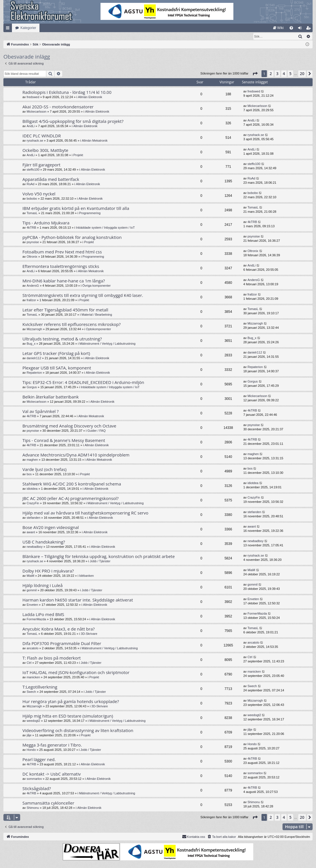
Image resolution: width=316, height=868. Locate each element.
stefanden (34, 518)
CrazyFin (33, 503)
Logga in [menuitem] (301, 29)
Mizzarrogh (34, 329)
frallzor (31, 300)
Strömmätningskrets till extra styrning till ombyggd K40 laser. (83, 295)
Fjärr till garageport (41, 165)
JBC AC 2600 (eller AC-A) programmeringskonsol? (71, 499)
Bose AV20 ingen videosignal (51, 528)
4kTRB (32, 228)
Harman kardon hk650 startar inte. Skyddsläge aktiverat (78, 600)
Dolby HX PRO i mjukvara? (48, 571)
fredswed (33, 97)
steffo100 (33, 170)
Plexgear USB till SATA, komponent (57, 368)
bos (29, 474)
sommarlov (34, 779)
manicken (33, 677)
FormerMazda (36, 619)
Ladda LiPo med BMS (43, 615)
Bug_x (31, 344)
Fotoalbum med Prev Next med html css (62, 252)
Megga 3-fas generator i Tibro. (52, 745)
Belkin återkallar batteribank (51, 397)
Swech (31, 692)
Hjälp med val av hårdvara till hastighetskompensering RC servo (85, 513)
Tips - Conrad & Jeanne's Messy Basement (64, 441)
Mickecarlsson (37, 112)
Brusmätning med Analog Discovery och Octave (69, 426)
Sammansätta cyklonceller (48, 803)
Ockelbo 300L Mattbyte (45, 150)
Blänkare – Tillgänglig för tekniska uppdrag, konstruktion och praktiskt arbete (99, 557)
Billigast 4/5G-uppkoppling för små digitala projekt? (73, 121)
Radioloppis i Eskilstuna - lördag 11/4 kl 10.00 (67, 92)
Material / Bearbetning (97, 315)
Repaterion (34, 373)
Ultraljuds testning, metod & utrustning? (62, 339)
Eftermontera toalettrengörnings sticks (61, 266)
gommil (32, 590)
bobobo (32, 199)
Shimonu (33, 808)
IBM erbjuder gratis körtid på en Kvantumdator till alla (76, 208)
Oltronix (32, 257)
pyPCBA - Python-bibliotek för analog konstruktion (72, 237)
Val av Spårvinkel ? (41, 412)
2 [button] (271, 74)
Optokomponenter (99, 329)
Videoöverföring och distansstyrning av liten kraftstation (78, 731)
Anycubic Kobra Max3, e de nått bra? (58, 629)
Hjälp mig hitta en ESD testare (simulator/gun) (68, 716)
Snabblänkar (9, 29)
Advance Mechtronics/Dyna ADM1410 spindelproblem (76, 455)
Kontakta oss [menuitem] (194, 837)
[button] (255, 74)
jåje (29, 735)
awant (31, 532)
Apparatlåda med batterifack (51, 179)
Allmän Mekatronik (95, 141)
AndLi (31, 126)
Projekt (78, 155)
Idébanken (86, 576)
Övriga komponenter (97, 286)
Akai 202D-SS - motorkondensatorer (58, 107)
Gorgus (32, 387)
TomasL (32, 213)
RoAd (31, 184)
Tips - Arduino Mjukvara (46, 223)
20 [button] (302, 74)
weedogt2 (34, 721)
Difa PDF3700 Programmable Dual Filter (62, 644)
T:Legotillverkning (40, 687)
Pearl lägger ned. (39, 760)
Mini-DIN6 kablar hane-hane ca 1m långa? (64, 281)
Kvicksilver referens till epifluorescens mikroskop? (72, 325)
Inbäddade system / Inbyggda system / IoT (105, 228)
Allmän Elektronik (90, 97)
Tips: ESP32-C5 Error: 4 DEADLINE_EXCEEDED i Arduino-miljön (83, 383)
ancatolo (33, 648)
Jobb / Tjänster (100, 561)
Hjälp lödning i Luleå (43, 586)
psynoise (33, 242)
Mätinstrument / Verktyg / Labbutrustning (108, 344)
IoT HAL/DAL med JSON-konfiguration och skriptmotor (76, 673)
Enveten (32, 605)
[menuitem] (278, 28)
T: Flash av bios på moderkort (52, 658)
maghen (32, 460)
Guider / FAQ (97, 431)
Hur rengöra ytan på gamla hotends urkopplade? (71, 702)
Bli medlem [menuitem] (310, 29)
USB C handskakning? (44, 542)
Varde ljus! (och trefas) (44, 470)
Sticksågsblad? (37, 789)
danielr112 (34, 358)
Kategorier (28, 28)
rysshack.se (35, 141)
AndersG (33, 286)
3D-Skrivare (89, 634)
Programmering (90, 213)
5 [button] (290, 74)
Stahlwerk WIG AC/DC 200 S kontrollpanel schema (72, 484)
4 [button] (284, 74)
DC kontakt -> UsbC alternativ (52, 774)
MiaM (31, 576)
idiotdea (32, 489)
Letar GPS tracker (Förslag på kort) (56, 354)
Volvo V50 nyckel (39, 194)
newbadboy (35, 547)
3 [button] (277, 74)
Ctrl (29, 663)
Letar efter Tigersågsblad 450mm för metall (65, 310)
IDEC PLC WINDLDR (42, 136)
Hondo (31, 750)
